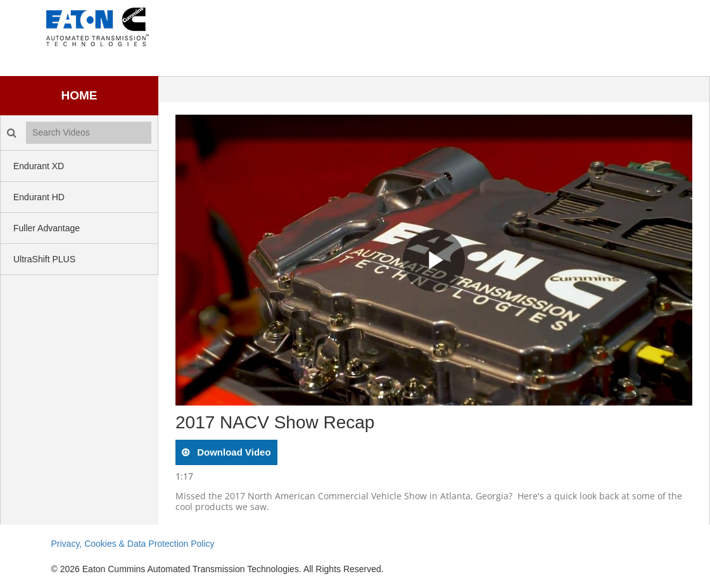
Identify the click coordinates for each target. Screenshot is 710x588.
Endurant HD (39, 197)
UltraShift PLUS (44, 259)
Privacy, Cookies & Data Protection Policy (133, 544)
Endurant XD (39, 166)
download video (233, 452)
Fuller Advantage (47, 228)
